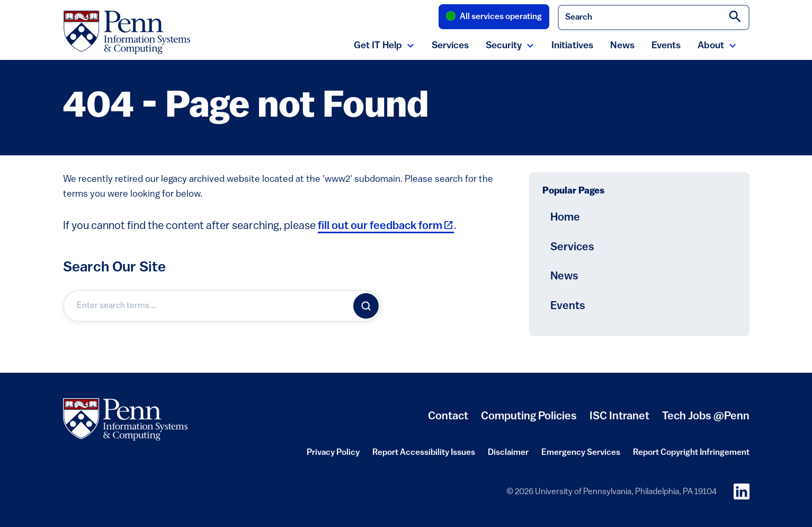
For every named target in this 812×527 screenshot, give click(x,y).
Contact (448, 416)
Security (504, 46)
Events (666, 46)
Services (450, 46)
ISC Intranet (619, 420)
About (711, 46)
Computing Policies (529, 420)
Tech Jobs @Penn (706, 416)
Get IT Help (378, 46)
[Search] (366, 306)
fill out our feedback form (386, 226)
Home (565, 218)
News (622, 46)
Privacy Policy (333, 456)
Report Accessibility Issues (424, 456)
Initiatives (572, 46)
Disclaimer (508, 456)
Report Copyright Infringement (691, 456)
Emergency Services (581, 456)
